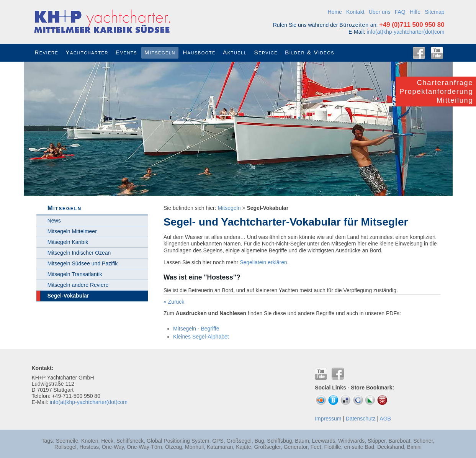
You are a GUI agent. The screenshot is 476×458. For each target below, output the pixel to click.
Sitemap (434, 12)
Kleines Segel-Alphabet (201, 337)
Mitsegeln (229, 208)
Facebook (419, 53)
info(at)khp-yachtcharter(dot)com (405, 32)
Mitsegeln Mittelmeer (72, 231)
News (54, 221)
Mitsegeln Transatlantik (75, 274)
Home (335, 12)
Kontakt (355, 12)
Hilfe (415, 12)
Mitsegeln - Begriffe (196, 329)
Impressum (328, 419)
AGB (385, 419)
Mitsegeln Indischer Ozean (79, 253)
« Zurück (174, 302)
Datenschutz (361, 419)
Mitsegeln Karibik (68, 242)
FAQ (400, 12)
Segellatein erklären (263, 262)
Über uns (380, 12)
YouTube (437, 53)
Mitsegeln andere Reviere (78, 285)
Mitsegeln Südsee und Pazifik (83, 263)
